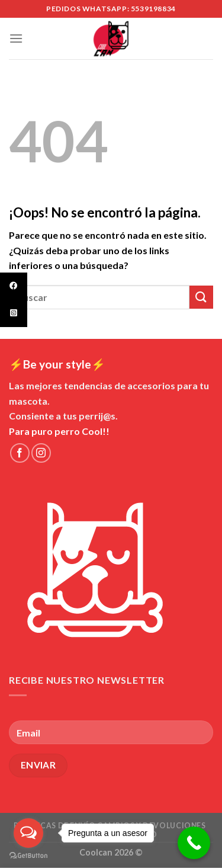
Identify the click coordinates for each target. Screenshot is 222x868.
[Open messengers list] (28, 833)
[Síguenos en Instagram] (41, 453)
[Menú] (16, 38)
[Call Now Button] (194, 843)
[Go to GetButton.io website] (28, 856)
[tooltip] (14, 286)
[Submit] (201, 297)
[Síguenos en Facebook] (20, 453)
